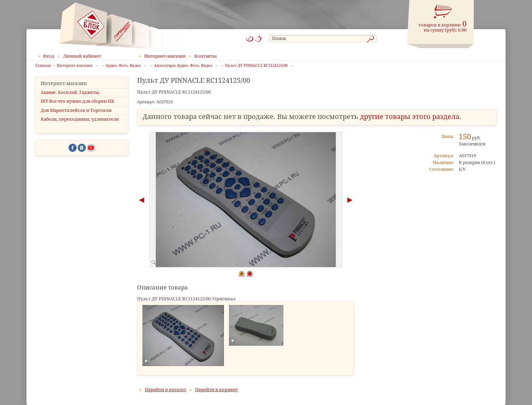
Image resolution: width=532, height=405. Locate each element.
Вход (49, 56)
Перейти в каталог (166, 390)
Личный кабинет (82, 56)
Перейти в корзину (216, 390)
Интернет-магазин (165, 56)
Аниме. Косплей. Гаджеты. (71, 92)
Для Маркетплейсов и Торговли (76, 110)
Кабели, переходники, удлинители (80, 119)
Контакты (206, 56)
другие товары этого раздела (410, 117)
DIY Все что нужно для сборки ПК (78, 101)
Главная (43, 66)
